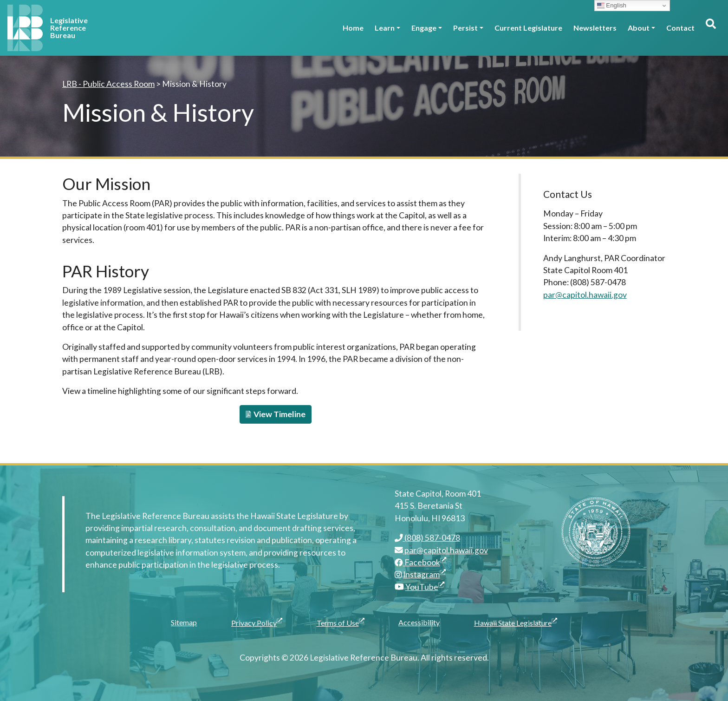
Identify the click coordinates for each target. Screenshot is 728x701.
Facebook (420, 562)
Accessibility (419, 622)
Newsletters (595, 28)
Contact (680, 28)
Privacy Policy (258, 622)
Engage (424, 28)
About (639, 28)
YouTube (425, 587)
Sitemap (184, 622)
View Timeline (276, 414)
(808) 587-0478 (427, 538)
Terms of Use (342, 622)
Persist (465, 28)
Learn (385, 28)
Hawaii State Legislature (517, 622)
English (612, 6)
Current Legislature (528, 28)
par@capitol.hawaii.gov (585, 295)
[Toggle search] (710, 28)
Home (353, 28)
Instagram (424, 574)
